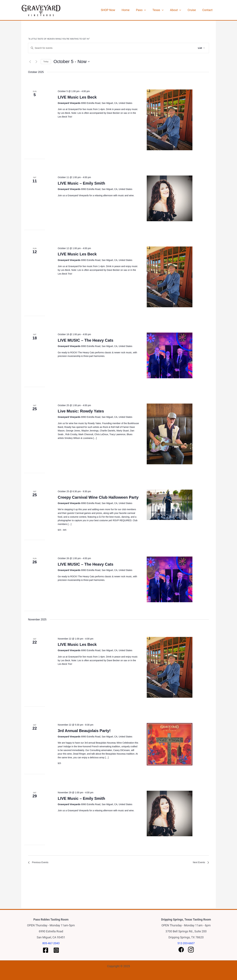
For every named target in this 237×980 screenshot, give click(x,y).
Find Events (184, 48)
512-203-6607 (186, 943)
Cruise (194, 10)
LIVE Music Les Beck (77, 97)
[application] (151, 10)
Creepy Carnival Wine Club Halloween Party (98, 497)
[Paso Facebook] (46, 950)
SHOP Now (118, 10)
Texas (164, 10)
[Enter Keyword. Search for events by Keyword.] (101, 48)
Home (134, 10)
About (180, 10)
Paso (148, 10)
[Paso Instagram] (56, 950)
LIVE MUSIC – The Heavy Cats (86, 340)
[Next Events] (36, 62)
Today (46, 62)
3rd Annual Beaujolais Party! (84, 731)
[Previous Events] (30, 62)
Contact (208, 10)
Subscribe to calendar (190, 874)
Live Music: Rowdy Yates (81, 411)
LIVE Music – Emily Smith (81, 183)
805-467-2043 (51, 943)
